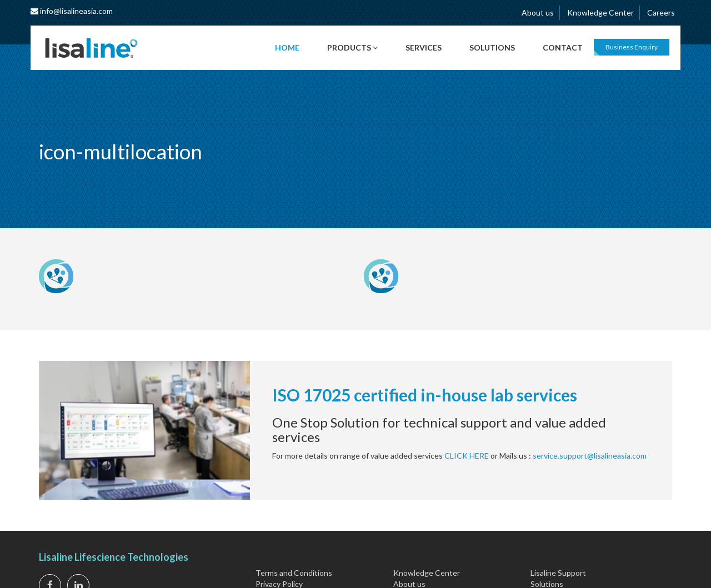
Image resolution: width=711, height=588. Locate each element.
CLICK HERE (467, 456)
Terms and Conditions (294, 573)
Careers (661, 12)
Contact (563, 47)
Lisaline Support (558, 573)
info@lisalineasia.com (72, 11)
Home (287, 47)
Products (352, 47)
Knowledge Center (600, 12)
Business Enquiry (632, 47)
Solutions (492, 47)
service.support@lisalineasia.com (590, 456)
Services (424, 47)
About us (538, 12)
